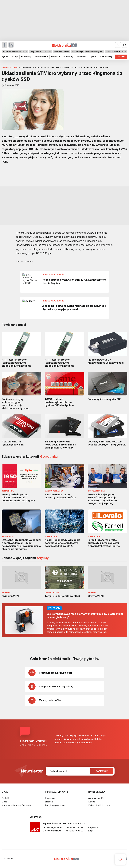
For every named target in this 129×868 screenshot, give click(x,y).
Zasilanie (47, 52)
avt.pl (90, 831)
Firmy (15, 57)
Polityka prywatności (55, 805)
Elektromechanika (62, 52)
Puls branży (106, 57)
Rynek (5, 57)
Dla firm (121, 57)
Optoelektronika (113, 52)
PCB (25, 52)
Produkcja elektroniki (12, 52)
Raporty (56, 57)
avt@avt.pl (93, 828)
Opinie (93, 57)
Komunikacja (77, 52)
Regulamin (50, 798)
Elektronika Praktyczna (99, 805)
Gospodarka (41, 57)
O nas (4, 802)
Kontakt (5, 798)
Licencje (49, 802)
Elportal (92, 802)
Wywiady (68, 57)
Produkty (26, 57)
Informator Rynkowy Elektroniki (17, 805)
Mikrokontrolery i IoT (94, 52)
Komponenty (35, 52)
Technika (81, 57)
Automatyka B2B (96, 798)
